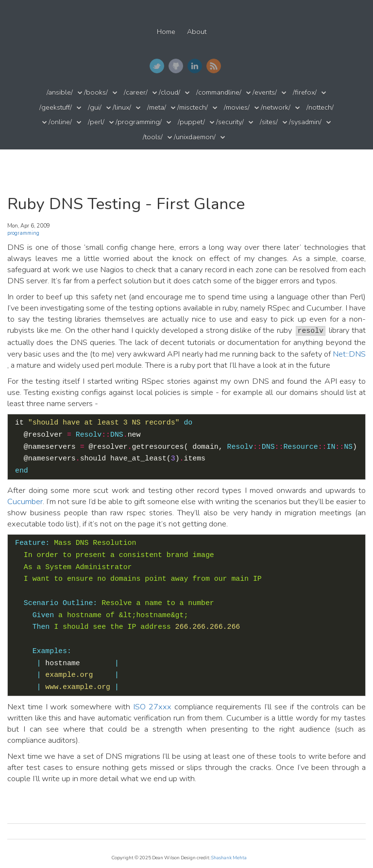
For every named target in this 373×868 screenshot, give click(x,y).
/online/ (60, 122)
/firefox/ (305, 92)
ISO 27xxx (152, 707)
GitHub (176, 66)
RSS (214, 66)
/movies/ (237, 107)
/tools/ (153, 137)
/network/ (276, 107)
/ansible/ (60, 92)
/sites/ (269, 122)
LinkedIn (195, 66)
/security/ (230, 122)
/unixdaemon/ (195, 137)
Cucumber (25, 501)
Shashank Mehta (229, 858)
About (197, 32)
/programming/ (139, 122)
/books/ (96, 92)
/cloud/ (170, 92)
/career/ (136, 92)
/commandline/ (219, 92)
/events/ (265, 92)
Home (166, 32)
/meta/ (157, 107)
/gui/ (95, 107)
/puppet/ (191, 122)
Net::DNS (349, 354)
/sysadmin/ (305, 122)
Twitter (157, 66)
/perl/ (96, 122)
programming (23, 233)
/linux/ (122, 107)
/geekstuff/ (56, 107)
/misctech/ (193, 107)
